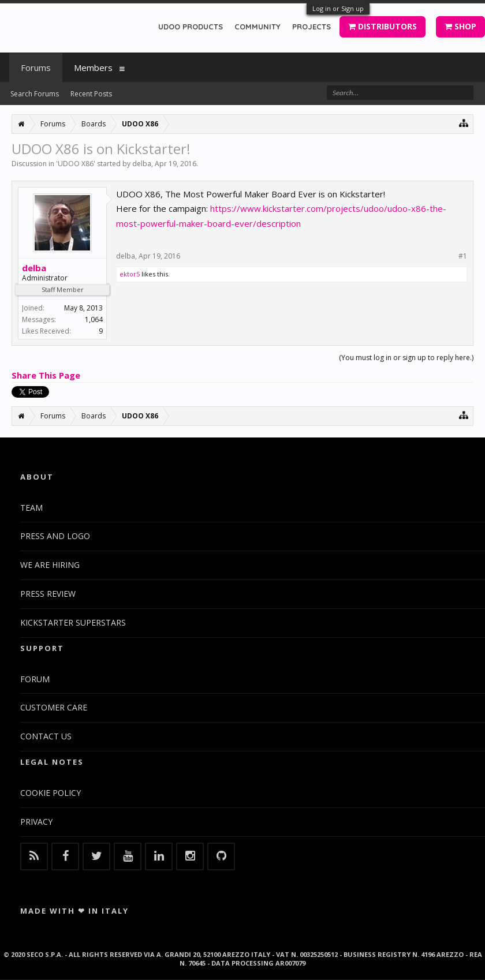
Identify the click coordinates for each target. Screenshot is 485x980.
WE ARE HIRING (50, 565)
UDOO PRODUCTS (191, 27)
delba (142, 164)
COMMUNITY (258, 27)
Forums (36, 68)
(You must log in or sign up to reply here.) (406, 358)
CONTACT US (46, 736)
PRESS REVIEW (48, 594)
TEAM (31, 508)
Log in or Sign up (338, 8)
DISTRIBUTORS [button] (383, 26)
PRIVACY (36, 822)
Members (93, 68)
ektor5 (130, 274)
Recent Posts (91, 94)
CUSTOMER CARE (54, 707)
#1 (463, 256)
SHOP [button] (460, 26)
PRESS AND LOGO (55, 536)
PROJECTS (311, 27)
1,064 (94, 319)
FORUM (35, 679)
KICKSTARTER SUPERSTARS (73, 622)
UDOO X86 (76, 164)
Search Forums (35, 94)
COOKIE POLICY (51, 793)
